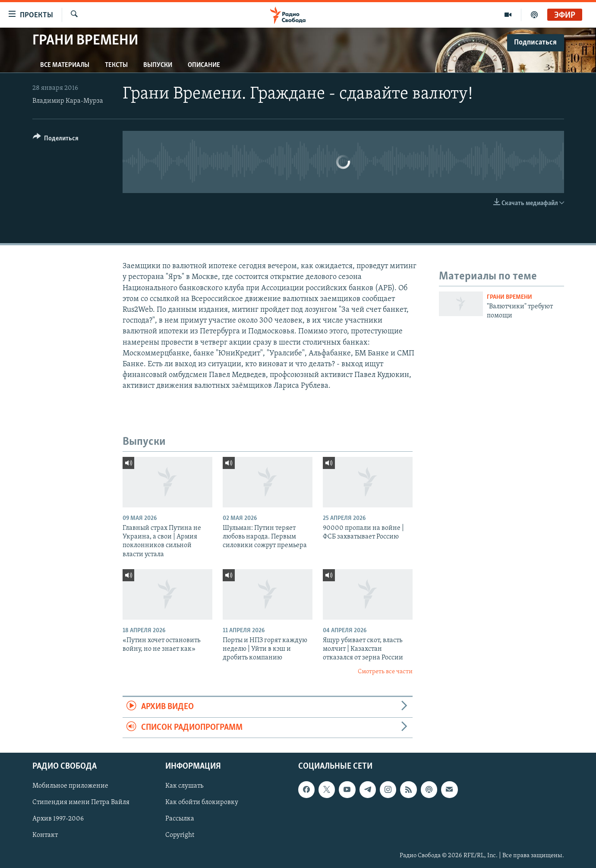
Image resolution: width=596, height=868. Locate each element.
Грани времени (509, 297)
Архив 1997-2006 (58, 819)
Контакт (45, 835)
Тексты (116, 65)
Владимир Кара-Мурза (68, 101)
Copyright (180, 835)
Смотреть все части (385, 672)
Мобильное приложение (70, 786)
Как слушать (184, 786)
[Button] (56, 140)
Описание (204, 65)
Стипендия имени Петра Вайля (81, 802)
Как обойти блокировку (202, 802)
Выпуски (158, 65)
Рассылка (180, 819)
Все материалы (65, 65)
